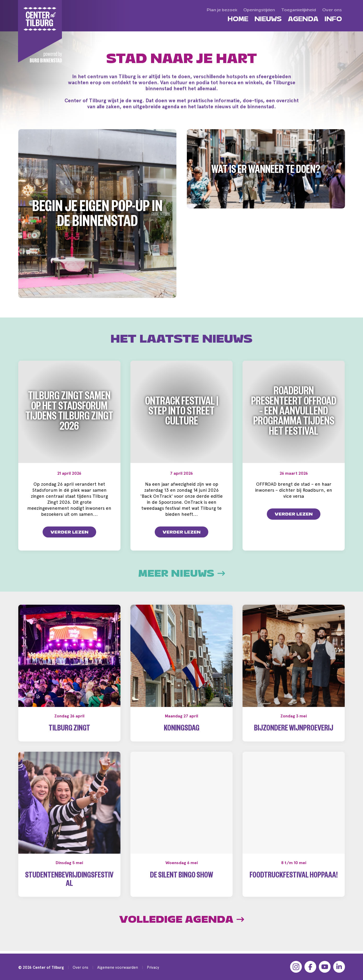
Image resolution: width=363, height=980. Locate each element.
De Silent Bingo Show (181, 876)
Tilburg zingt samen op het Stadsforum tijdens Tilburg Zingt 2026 (69, 413)
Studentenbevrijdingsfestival (69, 880)
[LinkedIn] (339, 967)
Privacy (153, 967)
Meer (182, 574)
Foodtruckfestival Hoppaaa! (294, 876)
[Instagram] (296, 967)
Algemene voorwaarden (118, 967)
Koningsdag (182, 729)
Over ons (80, 967)
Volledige (182, 920)
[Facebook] (310, 967)
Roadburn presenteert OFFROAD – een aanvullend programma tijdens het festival (294, 413)
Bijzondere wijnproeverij (294, 729)
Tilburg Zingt (69, 729)
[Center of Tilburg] (40, 31)
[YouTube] (325, 967)
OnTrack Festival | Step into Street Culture (182, 413)
